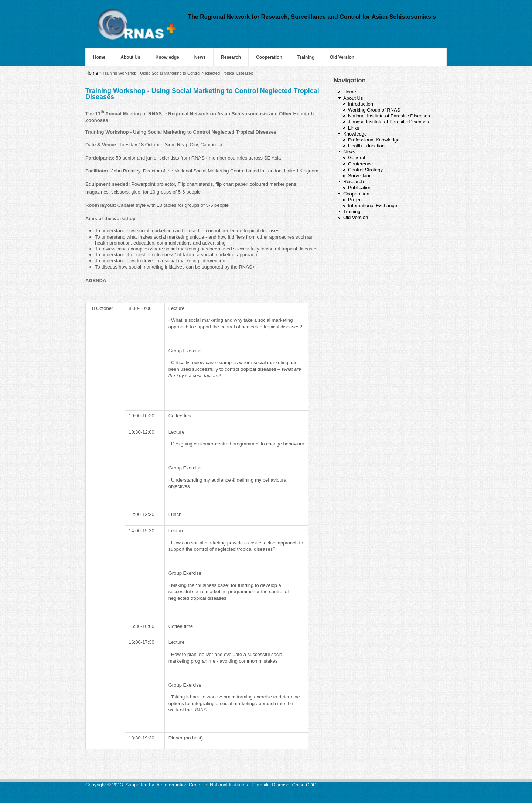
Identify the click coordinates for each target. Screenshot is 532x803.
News (200, 57)
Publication (360, 187)
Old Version (342, 57)
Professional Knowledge (374, 140)
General (357, 158)
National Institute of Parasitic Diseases (389, 116)
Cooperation (269, 57)
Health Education (366, 146)
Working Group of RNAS (374, 110)
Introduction (361, 104)
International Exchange (373, 206)
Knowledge (167, 57)
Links (354, 128)
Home (99, 57)
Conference (360, 164)
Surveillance (361, 176)
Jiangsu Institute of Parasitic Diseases (388, 122)
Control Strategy (365, 170)
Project (355, 200)
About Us (130, 57)
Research (231, 57)
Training (306, 57)
